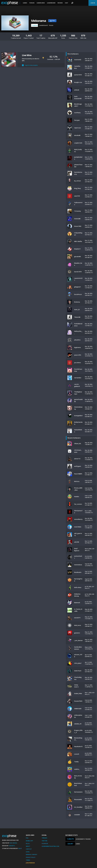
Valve (20, 848)
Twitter (44, 841)
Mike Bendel (13, 843)
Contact (29, 849)
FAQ (27, 838)
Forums (32, 3)
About (28, 846)
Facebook (45, 843)
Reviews (60, 3)
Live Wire (27, 55)
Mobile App (29, 841)
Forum (51, 25)
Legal (28, 852)
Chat (66, 3)
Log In (93, 3)
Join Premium (30, 863)
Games (25, 3)
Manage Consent (32, 854)
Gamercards (41, 3)
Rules (28, 843)
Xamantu (12, 846)
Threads (44, 838)
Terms (28, 860)
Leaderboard (51, 3)
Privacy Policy (31, 857)
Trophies (34, 25)
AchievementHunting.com (50, 846)
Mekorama (39, 21)
